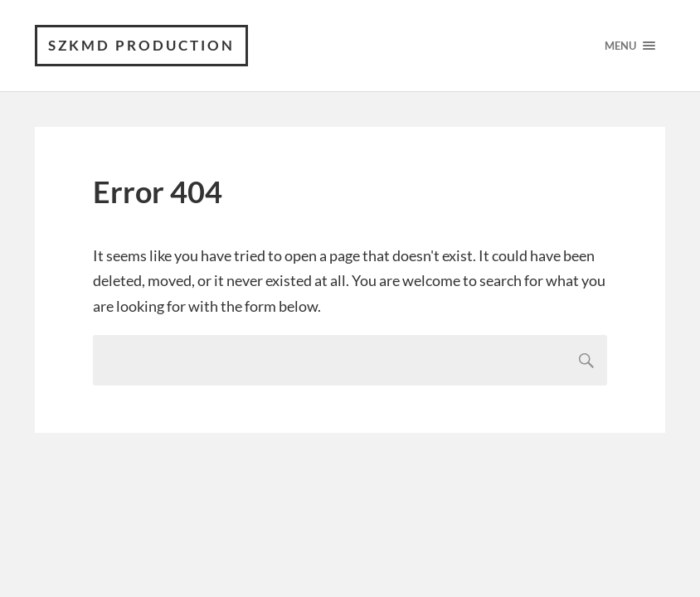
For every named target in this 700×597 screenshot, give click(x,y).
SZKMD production (141, 45)
